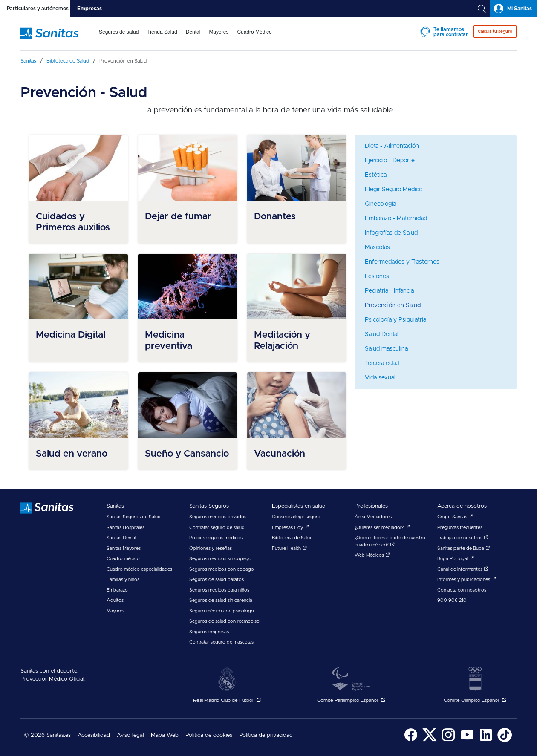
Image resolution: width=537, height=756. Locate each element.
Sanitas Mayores (124, 548)
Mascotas (377, 247)
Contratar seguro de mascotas (221, 642)
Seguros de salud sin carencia (221, 600)
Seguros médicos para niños (219, 590)
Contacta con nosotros (462, 590)
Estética (376, 175)
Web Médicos (372, 555)
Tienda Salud (162, 32)
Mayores (219, 32)
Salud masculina (386, 349)
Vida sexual (380, 378)
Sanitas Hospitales (126, 527)
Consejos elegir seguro (296, 517)
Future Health (289, 548)
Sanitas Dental (121, 538)
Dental (193, 32)
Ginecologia (380, 204)
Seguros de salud (119, 32)
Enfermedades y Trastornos (402, 262)
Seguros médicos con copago (222, 569)
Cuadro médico (123, 559)
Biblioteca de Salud (292, 538)
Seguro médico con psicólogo (222, 611)
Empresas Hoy (290, 527)
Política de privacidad (266, 735)
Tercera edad (382, 363)
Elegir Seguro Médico (394, 190)
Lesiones (377, 276)
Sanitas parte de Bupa (464, 548)
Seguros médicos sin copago (220, 559)
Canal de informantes (463, 569)
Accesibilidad (94, 735)
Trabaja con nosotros (463, 538)
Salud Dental (382, 334)
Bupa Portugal (456, 559)
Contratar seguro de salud (217, 527)
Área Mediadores (373, 517)
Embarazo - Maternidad (396, 218)
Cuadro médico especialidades (139, 569)
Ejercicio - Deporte (390, 161)
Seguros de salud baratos (217, 579)
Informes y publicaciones (467, 579)
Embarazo (117, 590)
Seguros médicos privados (218, 517)
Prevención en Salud (393, 305)
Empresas (89, 9)
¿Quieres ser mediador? (382, 527)
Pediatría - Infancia (389, 291)
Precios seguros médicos (216, 538)
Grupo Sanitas (455, 517)
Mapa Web (165, 735)
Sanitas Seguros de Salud (134, 517)
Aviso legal (130, 735)
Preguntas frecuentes (460, 527)
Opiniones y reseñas (211, 548)
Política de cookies (209, 735)
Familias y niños (123, 579)
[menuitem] (119, 37)
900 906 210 (452, 600)
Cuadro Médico (254, 32)
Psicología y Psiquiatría (396, 320)
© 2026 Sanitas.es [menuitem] (47, 735)
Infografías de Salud (391, 233)
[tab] (35, 9)
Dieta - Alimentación (392, 146)
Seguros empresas (209, 632)
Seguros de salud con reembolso (224, 621)
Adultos (115, 600)
